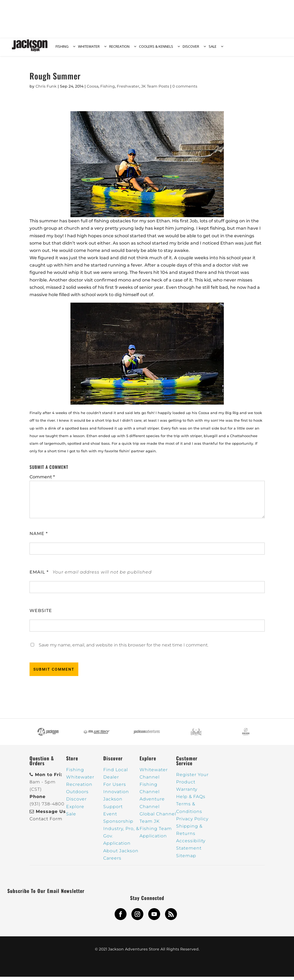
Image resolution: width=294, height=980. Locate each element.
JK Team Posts (155, 89)
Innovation (116, 795)
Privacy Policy (192, 822)
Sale (71, 817)
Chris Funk (46, 89)
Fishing (108, 89)
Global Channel (158, 817)
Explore (75, 810)
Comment (42, 480)
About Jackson (121, 854)
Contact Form (46, 822)
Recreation (79, 788)
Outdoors (77, 795)
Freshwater (128, 89)
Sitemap (186, 859)
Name (39, 537)
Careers (112, 861)
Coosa (93, 89)
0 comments (185, 89)
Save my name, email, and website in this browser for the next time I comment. (124, 648)
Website (41, 614)
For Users (115, 788)
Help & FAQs (191, 800)
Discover (76, 802)
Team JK (150, 824)
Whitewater (80, 780)
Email (39, 575)
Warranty (187, 792)
